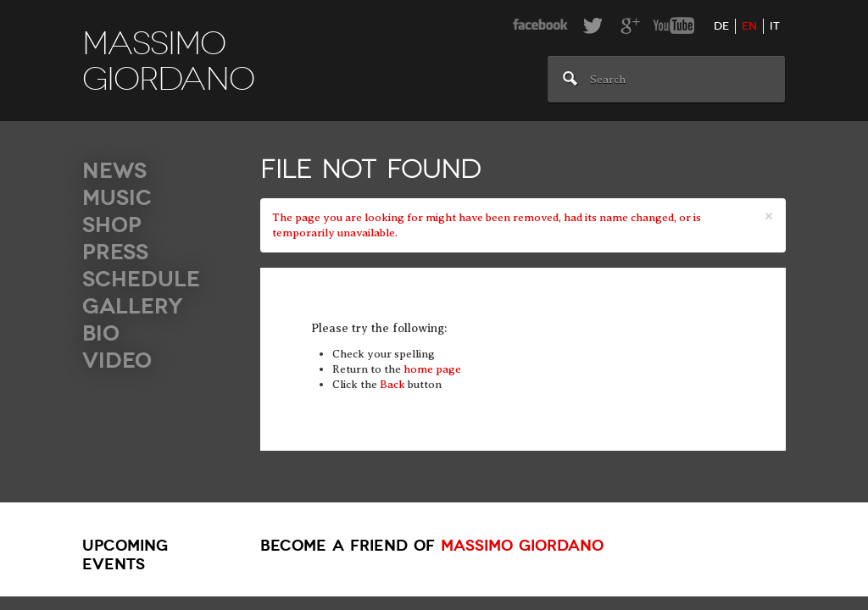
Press (115, 252)
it (775, 26)
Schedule (141, 279)
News (114, 171)
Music (117, 198)
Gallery (133, 306)
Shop (112, 225)
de (721, 26)
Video (117, 360)
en (749, 26)
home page (432, 369)
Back (392, 384)
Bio (101, 333)
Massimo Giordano (522, 546)
